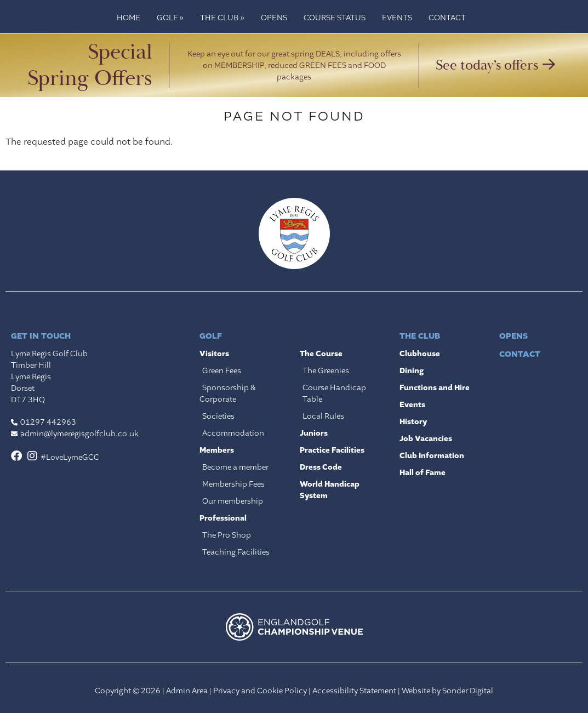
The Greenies (326, 370)
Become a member (235, 467)
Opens (274, 18)
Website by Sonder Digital (447, 691)
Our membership (233, 501)
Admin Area (187, 691)
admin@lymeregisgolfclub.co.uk (79, 433)
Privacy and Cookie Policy (260, 691)
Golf (170, 18)
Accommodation (233, 433)
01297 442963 (48, 422)
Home (129, 18)
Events (397, 18)
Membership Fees (233, 484)
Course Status (335, 18)
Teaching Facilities (236, 552)
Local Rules (323, 416)
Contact (447, 18)
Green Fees (222, 370)
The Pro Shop (227, 535)
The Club (222, 18)
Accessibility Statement (354, 691)
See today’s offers (495, 65)
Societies (218, 416)
